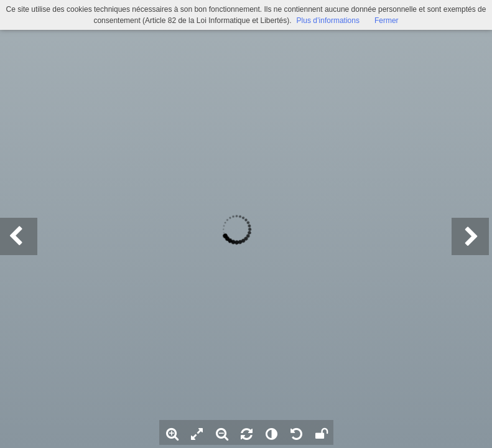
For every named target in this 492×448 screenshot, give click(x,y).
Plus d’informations (328, 21)
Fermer (387, 21)
